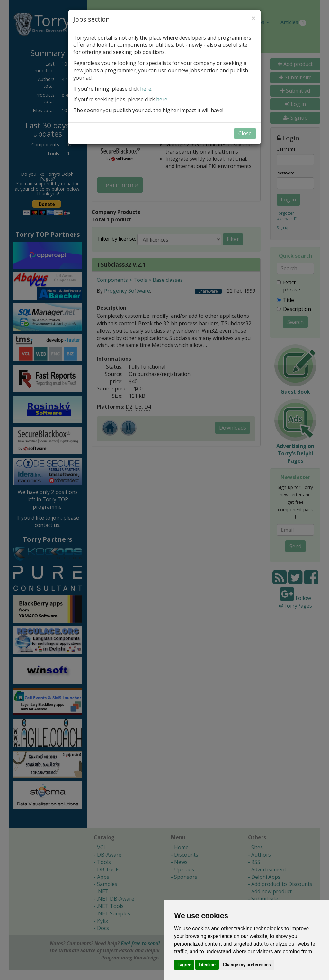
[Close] (253, 18)
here (146, 89)
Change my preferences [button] (247, 965)
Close (245, 133)
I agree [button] (184, 965)
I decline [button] (207, 965)
